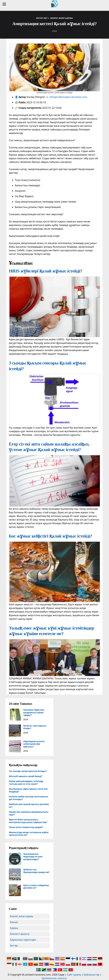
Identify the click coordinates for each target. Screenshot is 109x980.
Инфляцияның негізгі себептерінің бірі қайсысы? (34, 744)
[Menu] (4, 4)
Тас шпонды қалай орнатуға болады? (28, 771)
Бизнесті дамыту (20, 934)
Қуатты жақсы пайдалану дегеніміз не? (36, 887)
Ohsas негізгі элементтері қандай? (26, 827)
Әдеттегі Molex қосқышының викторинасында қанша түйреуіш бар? (28, 821)
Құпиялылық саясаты (54, 978)
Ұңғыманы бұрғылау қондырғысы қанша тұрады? (34, 712)
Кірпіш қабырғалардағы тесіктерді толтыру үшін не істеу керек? (26, 783)
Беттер (14, 946)
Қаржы (14, 928)
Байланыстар (92, 975)
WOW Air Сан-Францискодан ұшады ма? (36, 871)
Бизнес (14, 922)
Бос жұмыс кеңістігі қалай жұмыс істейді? (51, 536)
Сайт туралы (74, 975)
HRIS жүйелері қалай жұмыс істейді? (45, 271)
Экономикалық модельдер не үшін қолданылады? (33, 857)
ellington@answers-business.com (68, 97)
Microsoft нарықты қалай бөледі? (26, 776)
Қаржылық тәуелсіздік (23, 940)
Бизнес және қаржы (22, 916)
